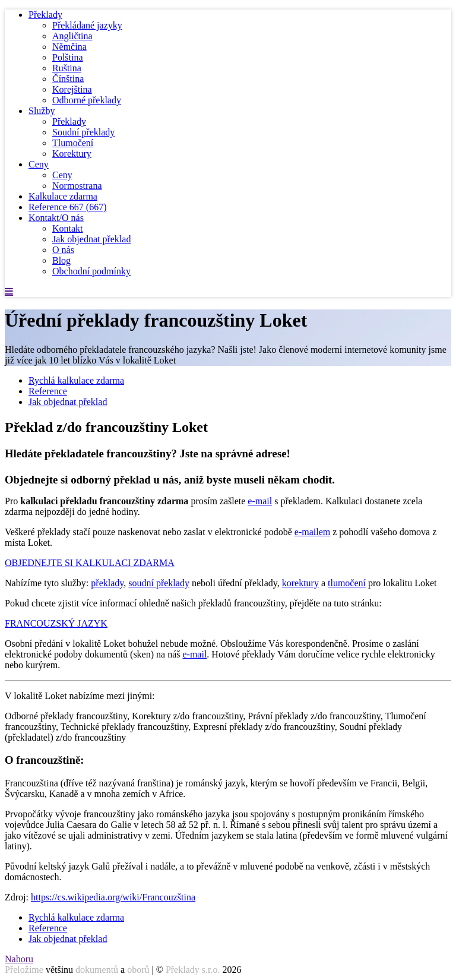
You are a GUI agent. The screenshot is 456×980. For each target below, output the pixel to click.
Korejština (72, 89)
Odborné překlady (87, 100)
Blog (61, 260)
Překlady (45, 15)
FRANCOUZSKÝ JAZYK (56, 623)
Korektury (72, 154)
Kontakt (68, 228)
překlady (107, 583)
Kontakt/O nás (56, 218)
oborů (138, 970)
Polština (68, 57)
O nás (63, 250)
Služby (42, 111)
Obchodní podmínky (91, 271)
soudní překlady (159, 583)
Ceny (39, 164)
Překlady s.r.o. (193, 970)
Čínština (68, 79)
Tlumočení (73, 143)
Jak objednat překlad (91, 239)
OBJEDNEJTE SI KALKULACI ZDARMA (90, 563)
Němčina (69, 47)
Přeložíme (24, 970)
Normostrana (77, 186)
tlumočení (347, 583)
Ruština (67, 68)
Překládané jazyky (87, 25)
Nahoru (19, 959)
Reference (68, 207)
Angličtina (72, 36)
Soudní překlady (83, 132)
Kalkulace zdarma (63, 196)
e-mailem (312, 532)
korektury (300, 583)
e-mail (260, 501)
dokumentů (97, 970)
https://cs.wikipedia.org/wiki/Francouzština (113, 897)
